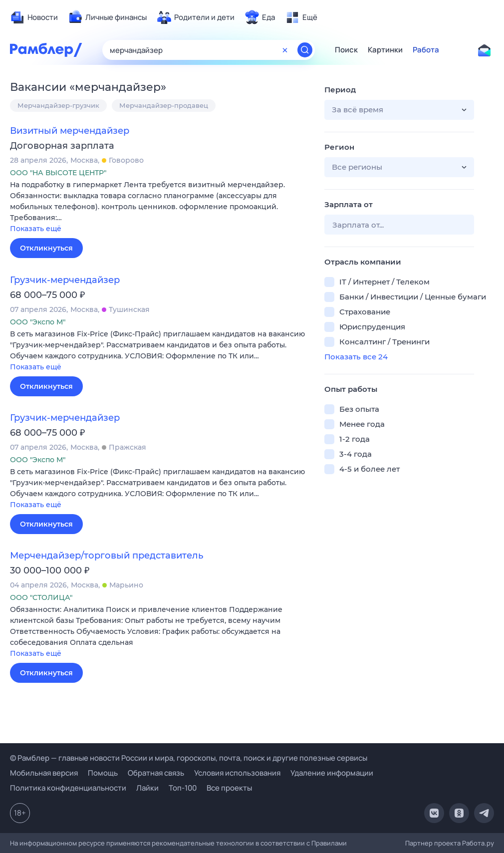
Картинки (385, 50)
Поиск (346, 50)
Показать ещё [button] (36, 229)
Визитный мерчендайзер (70, 131)
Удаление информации (332, 773)
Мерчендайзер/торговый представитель (107, 556)
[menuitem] (34, 17)
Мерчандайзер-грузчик (58, 105)
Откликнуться (46, 248)
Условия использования (237, 773)
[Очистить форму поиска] (285, 50)
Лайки (147, 788)
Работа (426, 50)
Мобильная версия (44, 773)
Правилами (329, 843)
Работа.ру (478, 843)
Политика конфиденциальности (68, 788)
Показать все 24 (356, 357)
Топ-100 (183, 788)
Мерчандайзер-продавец (164, 105)
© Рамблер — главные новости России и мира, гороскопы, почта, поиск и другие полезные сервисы (189, 758)
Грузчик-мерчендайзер (65, 280)
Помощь (103, 773)
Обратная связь (156, 773)
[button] (160, 207)
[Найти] (305, 50)
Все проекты (229, 788)
